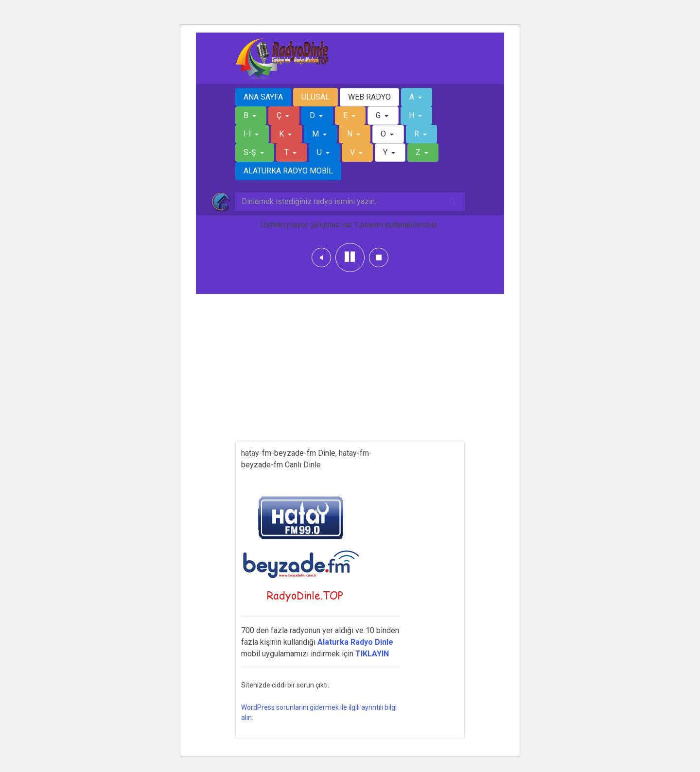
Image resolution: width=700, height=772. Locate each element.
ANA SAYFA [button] (263, 97)
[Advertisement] (350, 374)
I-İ (248, 134)
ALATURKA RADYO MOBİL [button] (288, 171)
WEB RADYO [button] (369, 97)
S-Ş (251, 152)
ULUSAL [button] (315, 97)
